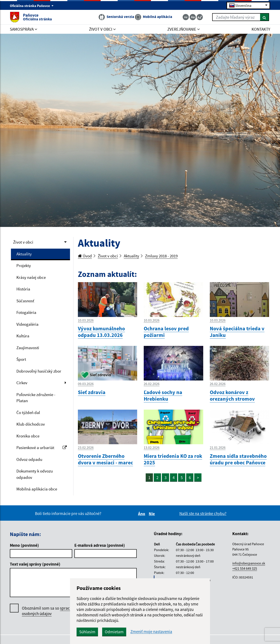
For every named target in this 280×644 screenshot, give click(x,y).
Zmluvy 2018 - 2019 (161, 256)
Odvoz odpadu (29, 459)
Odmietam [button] (114, 632)
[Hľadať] (265, 17)
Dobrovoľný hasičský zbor (39, 371)
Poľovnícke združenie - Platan (36, 398)
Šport (21, 359)
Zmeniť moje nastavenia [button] (151, 632)
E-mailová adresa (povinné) (100, 545)
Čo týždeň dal (28, 412)
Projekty (24, 265)
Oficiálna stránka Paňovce (32, 6)
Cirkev (22, 383)
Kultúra (23, 336)
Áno (142, 514)
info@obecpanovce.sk (249, 563)
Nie (152, 514)
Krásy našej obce (31, 277)
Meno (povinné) (24, 545)
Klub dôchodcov (31, 424)
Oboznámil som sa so (52, 611)
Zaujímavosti (28, 348)
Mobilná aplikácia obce (37, 489)
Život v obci (23, 242)
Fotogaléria (26, 312)
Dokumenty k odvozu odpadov (35, 474)
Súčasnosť (25, 301)
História (23, 289)
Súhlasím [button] (87, 632)
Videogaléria (27, 324)
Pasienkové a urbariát (42, 448)
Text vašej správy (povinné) (35, 564)
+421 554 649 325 (245, 568)
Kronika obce (28, 436)
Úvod (85, 256)
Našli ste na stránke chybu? (203, 513)
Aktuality (24, 254)
